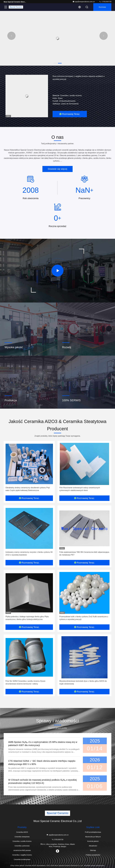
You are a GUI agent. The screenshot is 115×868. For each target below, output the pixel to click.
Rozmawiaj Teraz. (70, 114)
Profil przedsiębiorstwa (93, 832)
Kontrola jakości (93, 841)
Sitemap (93, 850)
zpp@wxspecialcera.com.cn (84, 2)
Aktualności (93, 846)
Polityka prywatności (93, 855)
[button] (55, 63)
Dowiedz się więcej (58, 169)
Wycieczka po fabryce (93, 837)
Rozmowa (102, 7)
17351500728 (105, 2)
